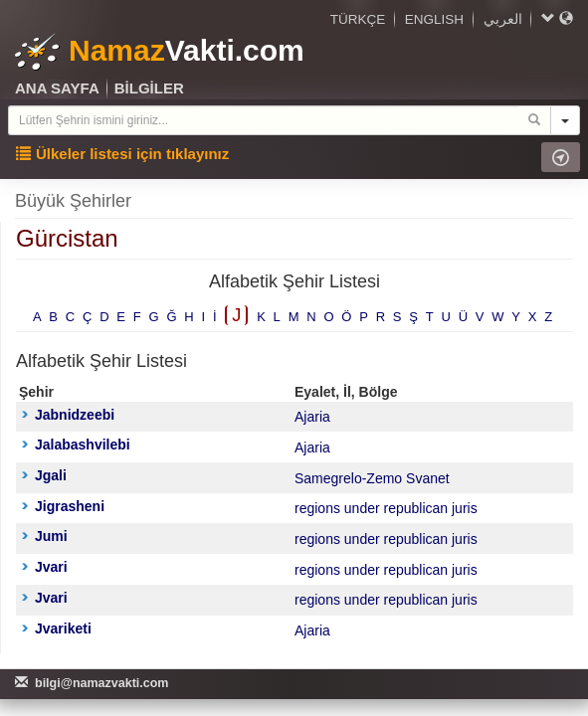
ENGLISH (434, 19)
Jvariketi (57, 628)
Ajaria (312, 417)
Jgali (44, 475)
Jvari (45, 567)
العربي (503, 19)
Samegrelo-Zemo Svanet (372, 478)
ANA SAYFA (57, 88)
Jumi (45, 536)
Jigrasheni (63, 506)
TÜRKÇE (358, 19)
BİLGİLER (149, 88)
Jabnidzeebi (68, 415)
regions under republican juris (386, 508)
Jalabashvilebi (76, 445)
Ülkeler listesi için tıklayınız (122, 154)
